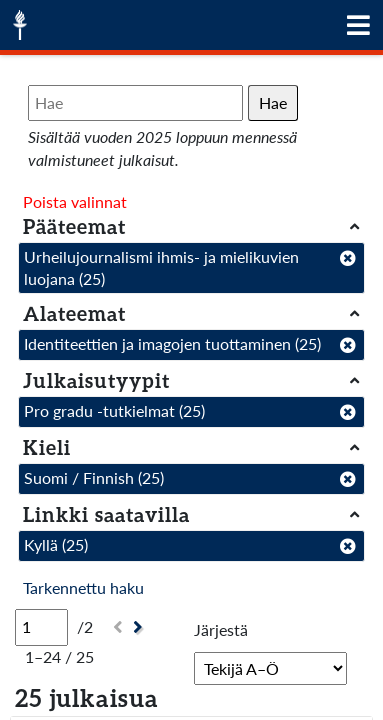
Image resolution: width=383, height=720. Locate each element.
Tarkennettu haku (83, 587)
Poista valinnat (75, 201)
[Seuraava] (140, 627)
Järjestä (221, 629)
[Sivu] (41, 627)
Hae (273, 102)
